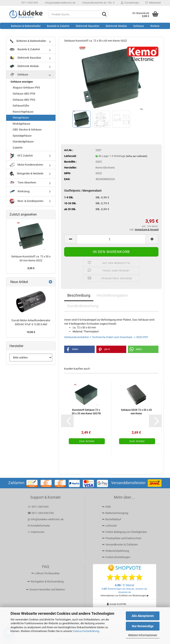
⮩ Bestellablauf (112, 519)
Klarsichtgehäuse (23, 112)
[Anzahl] (111, 239)
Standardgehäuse (23, 142)
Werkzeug (19, 192)
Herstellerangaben (112, 295)
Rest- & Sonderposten (26, 201)
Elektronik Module (116, 26)
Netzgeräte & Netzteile (26, 174)
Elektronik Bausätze (88, 26)
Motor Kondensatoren (26, 165)
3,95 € (31, 268)
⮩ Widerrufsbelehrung (116, 551)
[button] (70, 239)
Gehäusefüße (21, 106)
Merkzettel (153, 3)
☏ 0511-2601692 (38, 507)
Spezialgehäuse (22, 136)
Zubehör (18, 148)
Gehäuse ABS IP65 (24, 100)
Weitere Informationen (143, 635)
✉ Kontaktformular (39, 526)
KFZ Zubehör (21, 156)
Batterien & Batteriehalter (26, 26)
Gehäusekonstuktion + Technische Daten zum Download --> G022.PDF (106, 337)
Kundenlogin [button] (130, 3)
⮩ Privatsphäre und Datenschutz (122, 538)
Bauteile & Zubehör (58, 26)
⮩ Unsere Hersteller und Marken (45, 589)
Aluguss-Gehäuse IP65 (26, 88)
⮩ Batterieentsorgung (115, 513)
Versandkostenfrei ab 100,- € (98, 3)
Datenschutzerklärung (86, 631)
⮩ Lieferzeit (109, 526)
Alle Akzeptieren (143, 616)
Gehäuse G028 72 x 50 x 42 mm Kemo (136, 412)
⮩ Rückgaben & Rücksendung (45, 581)
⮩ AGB (106, 507)
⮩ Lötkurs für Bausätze (45, 573)
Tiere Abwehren (23, 183)
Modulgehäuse (21, 124)
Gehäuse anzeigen (22, 82)
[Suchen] (104, 14)
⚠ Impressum (36, 532)
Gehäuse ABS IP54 (24, 94)
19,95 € (31, 332)
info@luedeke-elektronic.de (60, 3)
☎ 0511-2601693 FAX (41, 513)
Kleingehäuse (21, 118)
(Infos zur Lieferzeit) (137, 156)
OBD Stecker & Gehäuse (27, 130)
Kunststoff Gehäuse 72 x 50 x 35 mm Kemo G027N (86, 412)
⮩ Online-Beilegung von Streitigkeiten (124, 532)
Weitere (155, 26)
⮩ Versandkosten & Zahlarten (120, 545)
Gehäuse (139, 26)
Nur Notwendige (143, 626)
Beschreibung (79, 295)
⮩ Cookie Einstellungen (116, 557)
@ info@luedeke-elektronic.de (46, 519)
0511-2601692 (29, 3)
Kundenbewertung (83, 306)
